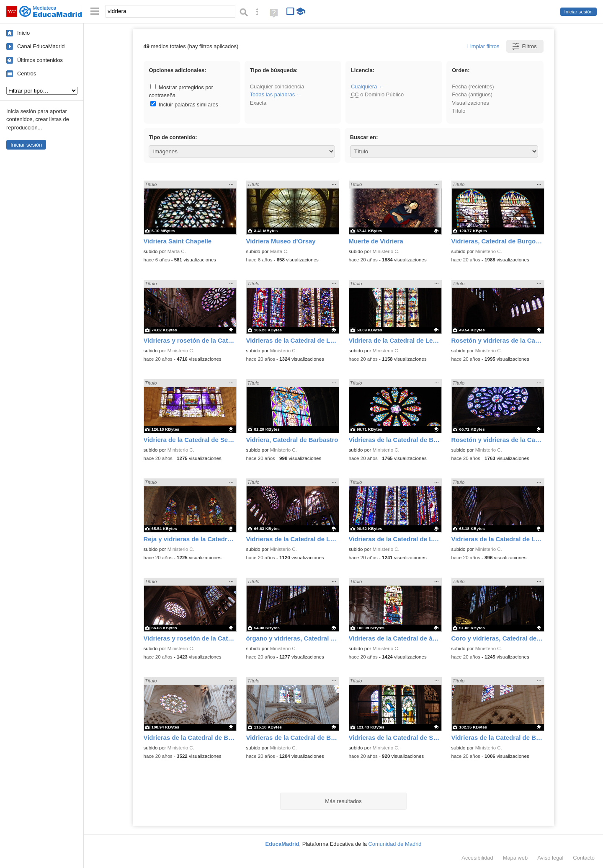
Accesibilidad (477, 858)
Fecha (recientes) (473, 87)
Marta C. (177, 251)
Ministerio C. (386, 251)
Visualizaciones (470, 103)
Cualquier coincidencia (277, 87)
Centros (27, 74)
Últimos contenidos (40, 60)
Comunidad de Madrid (395, 844)
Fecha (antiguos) (472, 94)
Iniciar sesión (579, 12)
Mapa (515, 858)
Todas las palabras (273, 94)
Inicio (23, 33)
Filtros (524, 46)
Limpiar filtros (483, 46)
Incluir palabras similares (184, 105)
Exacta (258, 103)
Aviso (550, 858)
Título (459, 111)
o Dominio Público (377, 94)
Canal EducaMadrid (41, 46)
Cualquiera (364, 87)
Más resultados (343, 801)
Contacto (584, 858)
